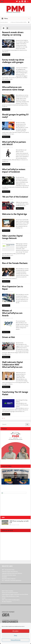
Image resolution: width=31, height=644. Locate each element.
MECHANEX (4, 577)
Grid (4, 29)
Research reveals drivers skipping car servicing (13, 34)
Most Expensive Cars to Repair (13, 288)
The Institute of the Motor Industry (9, 575)
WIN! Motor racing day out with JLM (19, 522)
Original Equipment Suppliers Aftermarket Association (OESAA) (15, 594)
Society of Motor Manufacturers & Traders (10, 596)
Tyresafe (4, 598)
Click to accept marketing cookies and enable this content (15, 477)
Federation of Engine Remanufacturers (10, 571)
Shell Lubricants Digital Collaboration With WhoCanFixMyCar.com (12, 365)
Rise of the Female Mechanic (15, 263)
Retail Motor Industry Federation (9, 579)
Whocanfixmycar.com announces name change (13, 88)
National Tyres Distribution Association (10, 593)
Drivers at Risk (8, 337)
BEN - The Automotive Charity (8, 570)
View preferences (16, 640)
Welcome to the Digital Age (15, 214)
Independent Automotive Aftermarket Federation (12, 573)
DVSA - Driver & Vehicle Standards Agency (11, 600)
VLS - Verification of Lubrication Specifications (12, 580)
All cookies (15, 631)
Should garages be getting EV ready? (15, 116)
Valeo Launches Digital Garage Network (12, 237)
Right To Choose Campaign (7, 591)
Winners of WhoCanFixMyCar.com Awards (12, 313)
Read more (6, 55)
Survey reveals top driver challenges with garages (13, 61)
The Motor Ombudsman (7, 602)
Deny (16, 636)
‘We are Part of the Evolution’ (15, 197)
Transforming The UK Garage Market (15, 393)
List (7, 29)
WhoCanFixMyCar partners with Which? (14, 143)
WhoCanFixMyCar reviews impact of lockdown (14, 171)
